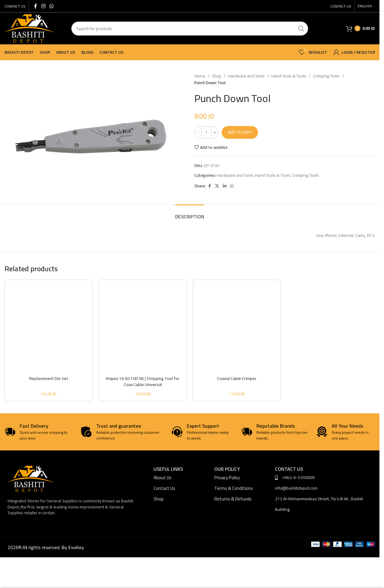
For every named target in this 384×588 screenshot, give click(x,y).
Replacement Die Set (49, 378)
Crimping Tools (326, 76)
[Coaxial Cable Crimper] (237, 323)
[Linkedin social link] (225, 186)
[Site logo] (29, 28)
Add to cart (240, 132)
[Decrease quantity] (198, 132)
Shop (217, 76)
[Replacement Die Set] (49, 323)
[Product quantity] (206, 132)
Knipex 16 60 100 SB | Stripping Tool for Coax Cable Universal (143, 381)
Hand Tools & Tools (289, 76)
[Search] (190, 29)
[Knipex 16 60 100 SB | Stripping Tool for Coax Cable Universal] (143, 323)
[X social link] (217, 186)
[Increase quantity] (215, 132)
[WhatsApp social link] (51, 6)
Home (200, 76)
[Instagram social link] (43, 6)
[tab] (190, 214)
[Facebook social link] (36, 6)
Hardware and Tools (246, 76)
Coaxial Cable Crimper (237, 378)
